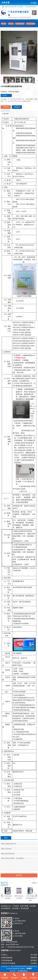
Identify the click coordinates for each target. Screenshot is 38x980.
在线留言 (17, 107)
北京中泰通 (24, 906)
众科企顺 (15, 908)
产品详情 (5, 114)
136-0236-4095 (20, 933)
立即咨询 (6, 107)
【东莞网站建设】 (23, 971)
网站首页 (4, 24)
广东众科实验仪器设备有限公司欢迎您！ (14, 7)
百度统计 (23, 969)
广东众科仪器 (24, 908)
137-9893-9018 (20, 921)
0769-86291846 (12, 942)
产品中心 (11, 24)
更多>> (35, 883)
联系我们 (34, 960)
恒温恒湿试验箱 (31, 24)
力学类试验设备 (7, 960)
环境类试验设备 (20, 24)
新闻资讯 (34, 958)
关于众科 (34, 955)
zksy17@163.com (12, 944)
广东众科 (16, 906)
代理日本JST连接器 (8, 963)
